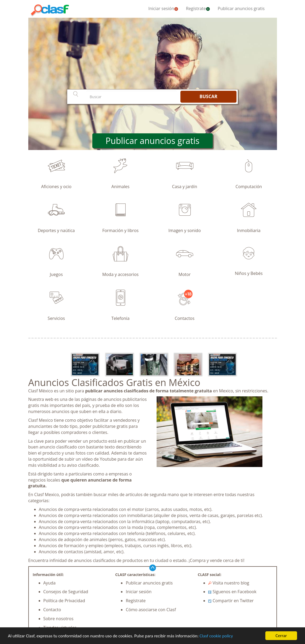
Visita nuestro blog (229, 583)
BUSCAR (208, 96)
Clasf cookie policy (216, 636)
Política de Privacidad (64, 601)
